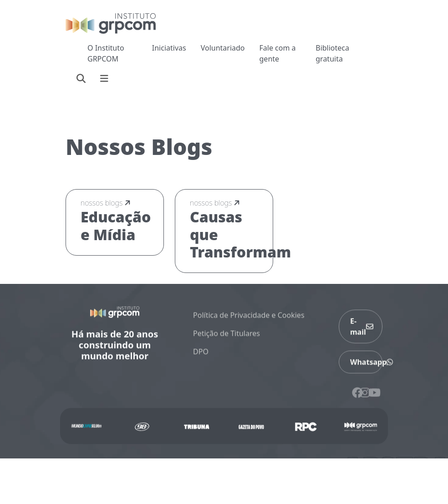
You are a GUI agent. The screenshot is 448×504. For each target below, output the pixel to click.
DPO (201, 356)
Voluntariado (223, 48)
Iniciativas (169, 48)
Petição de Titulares (227, 338)
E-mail (362, 331)
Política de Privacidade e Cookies (249, 319)
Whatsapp (366, 366)
